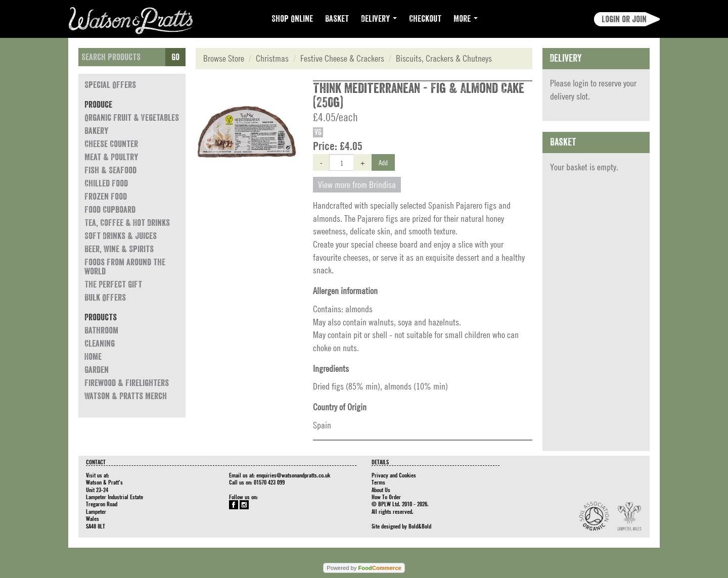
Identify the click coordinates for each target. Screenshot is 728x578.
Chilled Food (106, 183)
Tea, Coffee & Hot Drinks (127, 223)
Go (175, 57)
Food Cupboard (110, 210)
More (466, 19)
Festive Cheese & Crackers (342, 58)
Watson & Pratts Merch (126, 396)
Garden (97, 370)
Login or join (624, 19)
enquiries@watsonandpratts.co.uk (293, 475)
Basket (337, 19)
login (581, 83)
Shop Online (292, 19)
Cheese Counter (111, 144)
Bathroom (101, 330)
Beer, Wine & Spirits (119, 249)
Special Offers (110, 85)
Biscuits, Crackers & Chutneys (444, 58)
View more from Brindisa (357, 185)
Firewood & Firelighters (127, 383)
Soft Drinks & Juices (121, 236)
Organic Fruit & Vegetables (132, 118)
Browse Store (224, 58)
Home (93, 357)
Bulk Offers (105, 298)
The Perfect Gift (113, 284)
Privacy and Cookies (394, 475)
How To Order (386, 497)
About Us (381, 490)
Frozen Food (106, 197)
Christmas (272, 58)
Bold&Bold (420, 526)
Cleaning (100, 344)
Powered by (364, 568)
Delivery (379, 19)
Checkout (425, 19)
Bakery (96, 131)
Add (383, 162)
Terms (378, 482)
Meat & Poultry (111, 157)
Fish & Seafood (110, 170)
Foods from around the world (125, 267)
